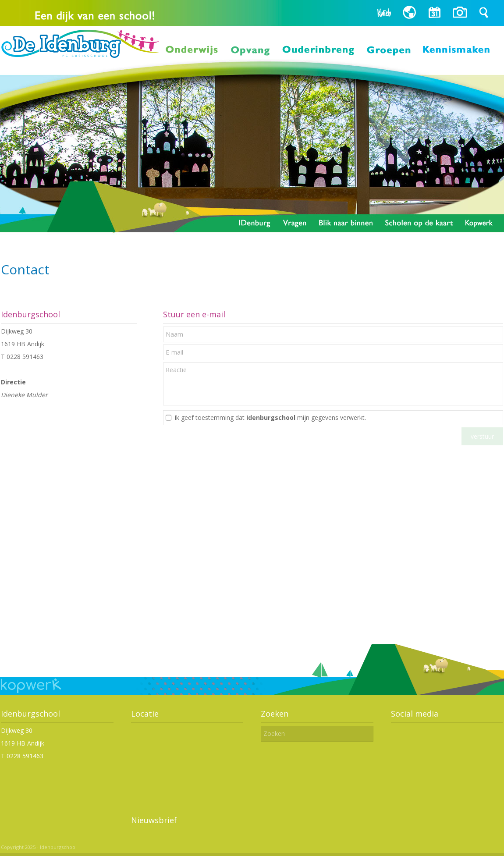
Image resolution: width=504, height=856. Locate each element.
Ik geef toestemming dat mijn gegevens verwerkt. (270, 417)
